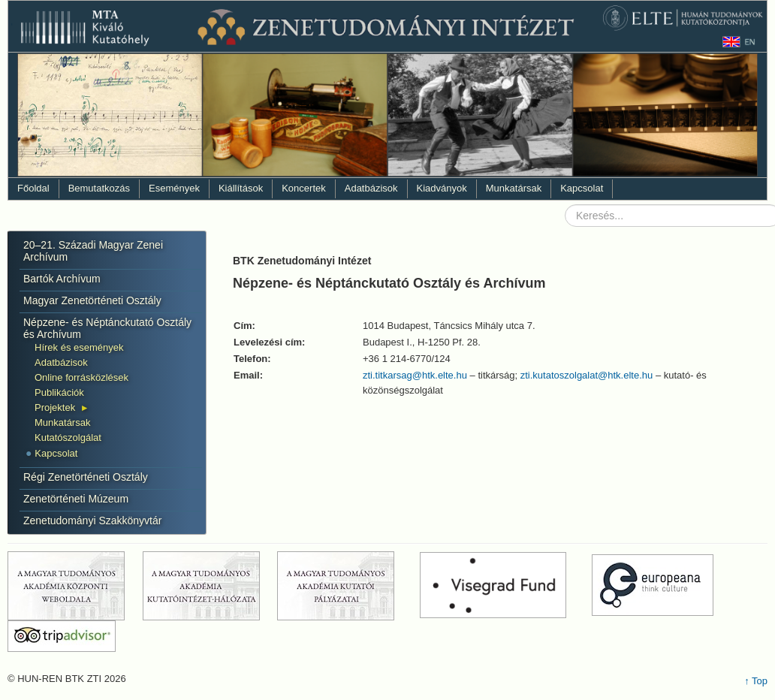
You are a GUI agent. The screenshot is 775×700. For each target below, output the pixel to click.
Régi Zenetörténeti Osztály (86, 477)
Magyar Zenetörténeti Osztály (92, 300)
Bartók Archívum (62, 279)
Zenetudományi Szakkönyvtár (92, 520)
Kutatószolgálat (68, 437)
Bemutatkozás (99, 188)
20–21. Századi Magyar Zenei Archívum (93, 251)
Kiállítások (241, 188)
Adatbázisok (371, 188)
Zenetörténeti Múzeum (76, 499)
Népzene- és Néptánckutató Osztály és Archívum (107, 328)
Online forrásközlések (81, 377)
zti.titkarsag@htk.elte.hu (415, 375)
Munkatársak (514, 188)
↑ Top (756, 681)
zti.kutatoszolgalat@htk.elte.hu (587, 375)
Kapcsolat (582, 188)
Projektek (55, 407)
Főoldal (33, 188)
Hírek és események (79, 347)
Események (174, 188)
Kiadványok (442, 188)
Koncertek (304, 188)
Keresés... (565, 205)
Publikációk (59, 392)
